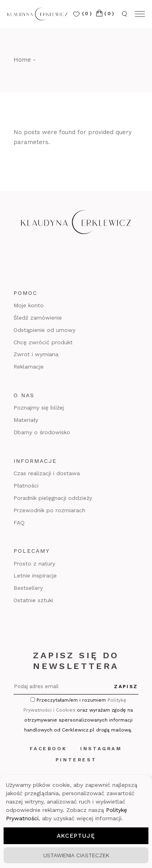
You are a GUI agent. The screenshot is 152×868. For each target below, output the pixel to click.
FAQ (19, 523)
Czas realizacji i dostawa (47, 473)
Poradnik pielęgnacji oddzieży (53, 498)
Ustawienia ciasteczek (76, 855)
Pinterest (76, 760)
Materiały (26, 420)
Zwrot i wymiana (36, 354)
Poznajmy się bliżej (39, 408)
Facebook (48, 749)
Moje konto (29, 305)
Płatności (26, 486)
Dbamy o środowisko (42, 432)
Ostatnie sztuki (33, 600)
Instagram (101, 749)
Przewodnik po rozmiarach (49, 510)
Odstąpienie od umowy (44, 330)
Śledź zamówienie (38, 318)
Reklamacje (29, 367)
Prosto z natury (34, 564)
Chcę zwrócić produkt (43, 342)
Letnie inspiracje (35, 575)
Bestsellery (28, 588)
